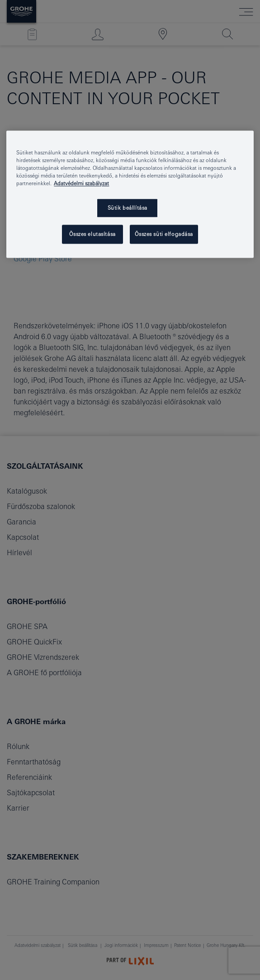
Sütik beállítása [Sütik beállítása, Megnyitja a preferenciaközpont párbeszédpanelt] (128, 208)
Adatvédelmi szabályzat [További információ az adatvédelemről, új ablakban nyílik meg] (81, 183)
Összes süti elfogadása (164, 234)
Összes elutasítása (92, 234)
